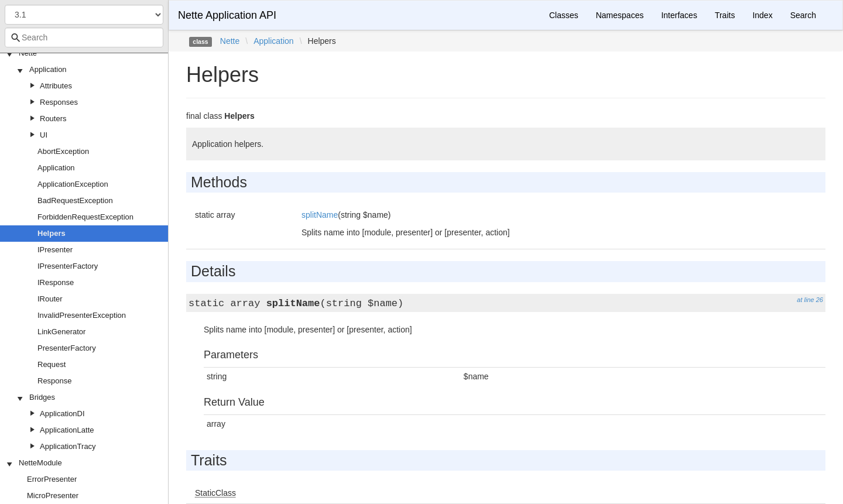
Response (55, 381)
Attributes (56, 86)
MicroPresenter (53, 496)
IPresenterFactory (68, 266)
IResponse (56, 282)
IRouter (50, 299)
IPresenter (55, 250)
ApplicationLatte (67, 430)
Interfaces (679, 15)
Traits (725, 15)
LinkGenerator (61, 332)
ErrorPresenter (52, 479)
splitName (320, 215)
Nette (28, 53)
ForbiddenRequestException (85, 217)
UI (44, 135)
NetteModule (40, 463)
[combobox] (84, 37)
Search (803, 15)
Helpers (52, 233)
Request (52, 364)
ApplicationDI (62, 414)
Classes (564, 15)
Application (48, 69)
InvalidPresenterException (82, 315)
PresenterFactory (67, 348)
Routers (53, 119)
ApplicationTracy (68, 446)
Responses (59, 102)
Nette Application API (227, 15)
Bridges (42, 397)
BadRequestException (75, 200)
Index (762, 15)
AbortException (63, 151)
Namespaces (620, 15)
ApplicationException (73, 184)
